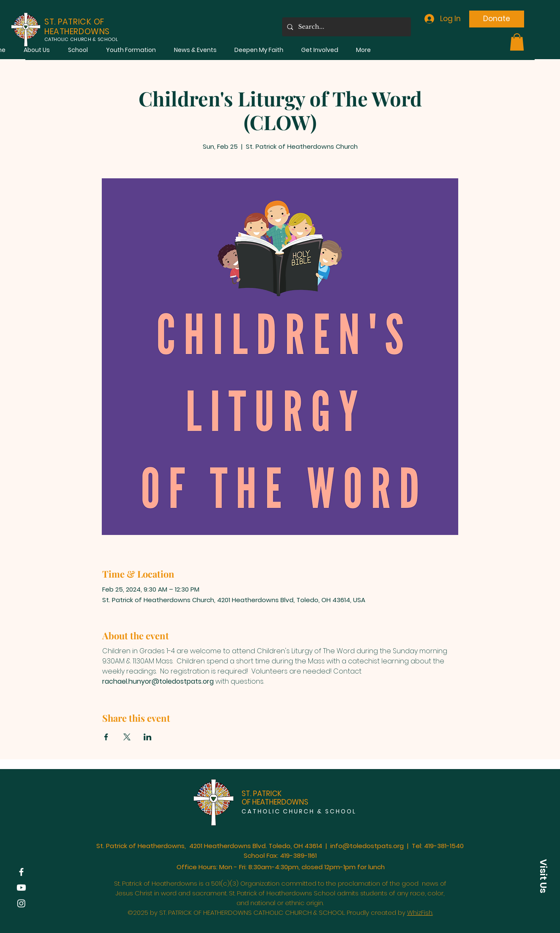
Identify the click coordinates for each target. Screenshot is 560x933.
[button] (37, 50)
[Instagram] (21, 903)
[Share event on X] (127, 737)
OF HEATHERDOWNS (275, 802)
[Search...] (346, 27)
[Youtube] (21, 888)
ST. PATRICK (262, 794)
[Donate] (497, 19)
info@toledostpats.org (367, 846)
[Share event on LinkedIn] (148, 737)
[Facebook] (21, 872)
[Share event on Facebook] (106, 737)
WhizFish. (420, 913)
